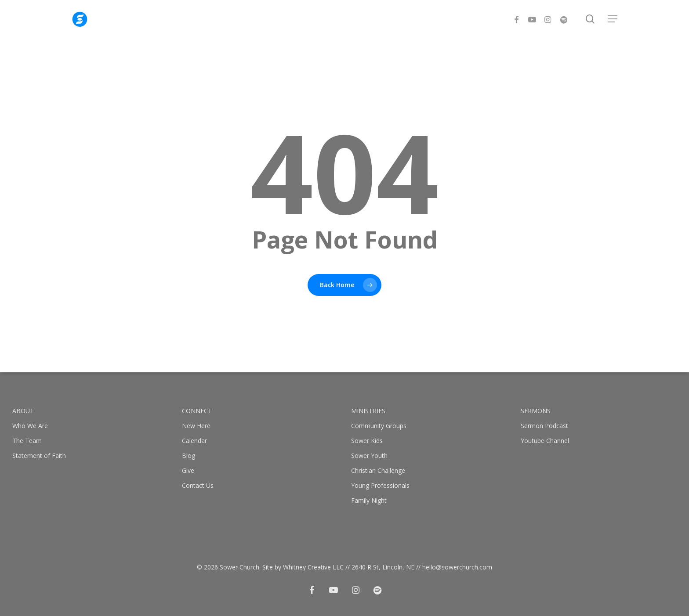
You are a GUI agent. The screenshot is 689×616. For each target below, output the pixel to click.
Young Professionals (380, 485)
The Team (27, 441)
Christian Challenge (378, 470)
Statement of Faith (39, 456)
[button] (613, 22)
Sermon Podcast (544, 426)
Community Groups (379, 426)
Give (188, 470)
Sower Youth (369, 456)
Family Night (369, 500)
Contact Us (198, 485)
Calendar (194, 441)
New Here (196, 426)
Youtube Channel (545, 441)
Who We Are (30, 426)
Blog (189, 456)
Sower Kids (367, 441)
